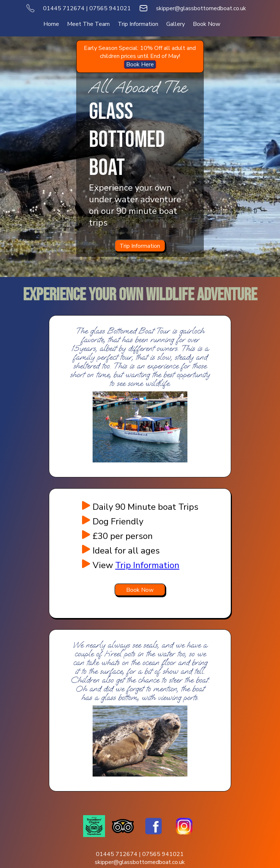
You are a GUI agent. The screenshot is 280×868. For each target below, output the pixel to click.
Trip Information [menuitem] (138, 24)
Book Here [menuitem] (140, 64)
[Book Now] (140, 590)
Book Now (140, 590)
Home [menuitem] (51, 24)
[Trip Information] (140, 246)
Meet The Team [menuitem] (88, 24)
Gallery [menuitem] (176, 24)
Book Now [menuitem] (207, 24)
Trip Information (140, 246)
